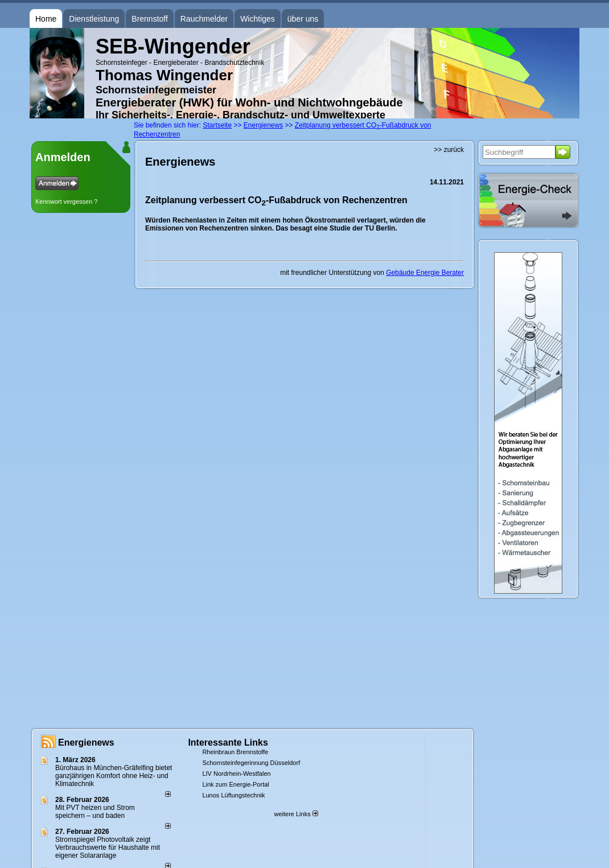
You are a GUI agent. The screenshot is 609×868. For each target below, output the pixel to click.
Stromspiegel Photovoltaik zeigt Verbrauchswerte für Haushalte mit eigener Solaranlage (108, 848)
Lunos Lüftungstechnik (233, 795)
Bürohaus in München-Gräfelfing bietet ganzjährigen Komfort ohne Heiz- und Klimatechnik (114, 776)
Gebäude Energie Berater (425, 273)
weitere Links (296, 814)
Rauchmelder (204, 19)
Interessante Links (228, 742)
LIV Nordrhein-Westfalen (236, 774)
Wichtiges (258, 19)
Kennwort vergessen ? (66, 201)
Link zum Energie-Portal (235, 784)
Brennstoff (150, 19)
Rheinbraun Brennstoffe (235, 752)
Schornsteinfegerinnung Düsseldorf (251, 763)
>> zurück (449, 150)
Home (46, 19)
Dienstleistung (94, 19)
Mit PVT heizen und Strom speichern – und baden (95, 812)
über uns (303, 19)
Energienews (86, 742)
